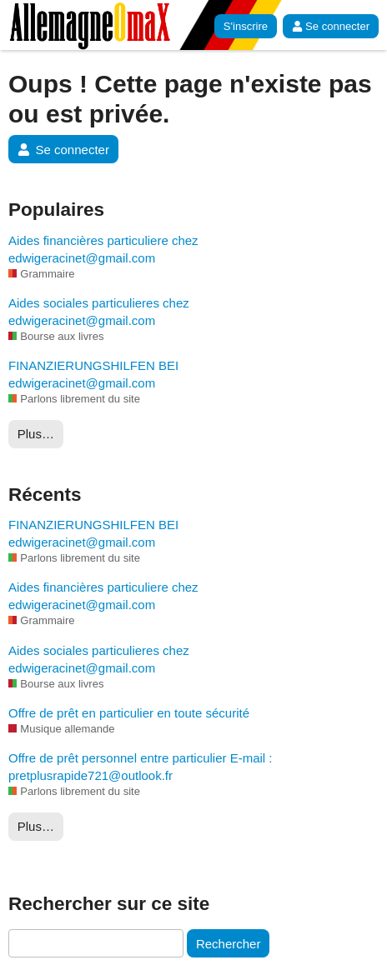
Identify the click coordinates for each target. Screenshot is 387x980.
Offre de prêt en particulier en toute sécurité (129, 713)
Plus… (36, 434)
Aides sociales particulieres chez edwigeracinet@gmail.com (99, 312)
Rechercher (229, 944)
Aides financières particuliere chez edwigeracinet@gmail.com (103, 249)
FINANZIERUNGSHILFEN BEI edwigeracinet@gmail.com (93, 374)
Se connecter (331, 26)
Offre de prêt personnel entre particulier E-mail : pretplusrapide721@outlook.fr (141, 767)
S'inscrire (246, 26)
